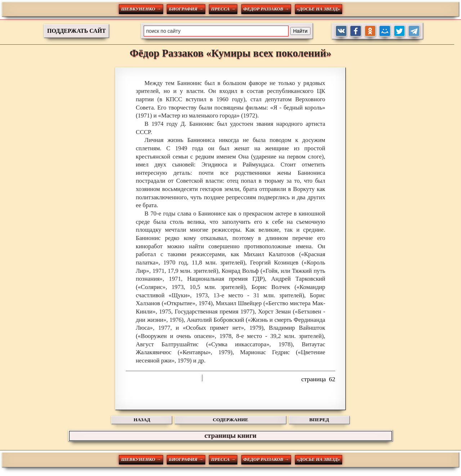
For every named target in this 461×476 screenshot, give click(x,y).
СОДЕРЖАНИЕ (230, 420)
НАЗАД (142, 420)
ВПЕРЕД (319, 420)
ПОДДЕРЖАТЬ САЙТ (77, 31)
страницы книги (230, 435)
